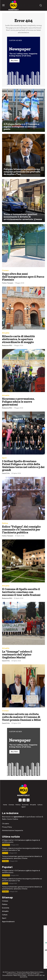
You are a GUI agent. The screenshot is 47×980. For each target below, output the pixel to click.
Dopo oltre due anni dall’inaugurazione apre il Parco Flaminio (23, 277)
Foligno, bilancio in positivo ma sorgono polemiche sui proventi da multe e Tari (22, 849)
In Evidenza (8, 120)
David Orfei (6, 473)
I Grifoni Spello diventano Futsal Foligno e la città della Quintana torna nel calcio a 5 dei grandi (23, 466)
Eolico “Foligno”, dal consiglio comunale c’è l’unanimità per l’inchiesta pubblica (21, 529)
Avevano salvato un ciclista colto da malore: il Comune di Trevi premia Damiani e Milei (21, 717)
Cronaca (7, 210)
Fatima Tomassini (8, 283)
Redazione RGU (7, 345)
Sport (4, 458)
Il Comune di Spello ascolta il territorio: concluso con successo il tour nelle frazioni (22, 592)
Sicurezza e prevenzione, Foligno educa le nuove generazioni (18, 402)
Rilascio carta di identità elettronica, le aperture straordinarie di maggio (18, 339)
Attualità (6, 333)
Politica (7, 165)
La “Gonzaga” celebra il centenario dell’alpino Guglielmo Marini (17, 654)
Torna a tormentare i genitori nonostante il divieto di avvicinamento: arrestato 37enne (22, 857)
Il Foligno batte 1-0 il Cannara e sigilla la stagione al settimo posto (21, 841)
